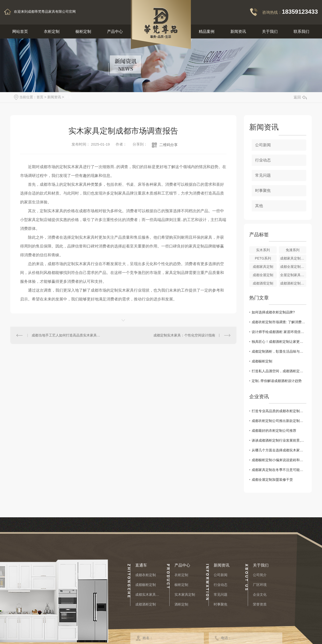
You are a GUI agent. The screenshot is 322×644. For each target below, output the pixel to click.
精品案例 (207, 31)
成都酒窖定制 (263, 283)
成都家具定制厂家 (293, 258)
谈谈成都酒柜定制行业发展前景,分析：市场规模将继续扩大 (279, 440)
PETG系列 (263, 258)
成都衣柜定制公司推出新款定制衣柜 (279, 421)
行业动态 (263, 160)
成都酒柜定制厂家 (293, 283)
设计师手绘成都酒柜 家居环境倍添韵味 (279, 332)
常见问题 (263, 175)
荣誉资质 (260, 604)
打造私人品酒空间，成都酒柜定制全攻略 (279, 371)
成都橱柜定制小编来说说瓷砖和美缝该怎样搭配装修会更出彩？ (279, 460)
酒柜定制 (181, 604)
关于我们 (270, 31)
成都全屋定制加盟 (293, 267)
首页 (40, 97)
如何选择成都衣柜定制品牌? (273, 312)
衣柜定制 (52, 31)
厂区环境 (260, 585)
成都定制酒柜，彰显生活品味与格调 (279, 351)
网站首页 (20, 31)
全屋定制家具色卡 (293, 275)
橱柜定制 (83, 31)
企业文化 (260, 594)
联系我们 (301, 31)
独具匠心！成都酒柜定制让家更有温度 (279, 342)
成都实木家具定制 (148, 594)
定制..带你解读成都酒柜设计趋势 (277, 381)
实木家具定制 (185, 594)
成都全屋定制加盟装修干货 (272, 480)
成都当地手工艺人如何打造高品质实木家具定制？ (67, 335)
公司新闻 (263, 145)
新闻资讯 (238, 31)
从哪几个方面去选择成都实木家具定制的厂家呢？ (279, 450)
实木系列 (263, 250)
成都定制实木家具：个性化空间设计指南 (184, 335)
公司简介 (260, 575)
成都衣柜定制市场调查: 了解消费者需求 (279, 322)
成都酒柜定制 (146, 604)
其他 (68, 97)
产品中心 (115, 31)
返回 (300, 97)
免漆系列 (293, 250)
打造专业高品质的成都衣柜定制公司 (279, 411)
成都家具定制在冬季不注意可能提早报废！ (279, 470)
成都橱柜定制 (262, 361)
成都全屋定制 (263, 275)
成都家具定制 (263, 267)
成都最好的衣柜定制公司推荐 (274, 431)
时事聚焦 (263, 191)
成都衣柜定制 (146, 575)
